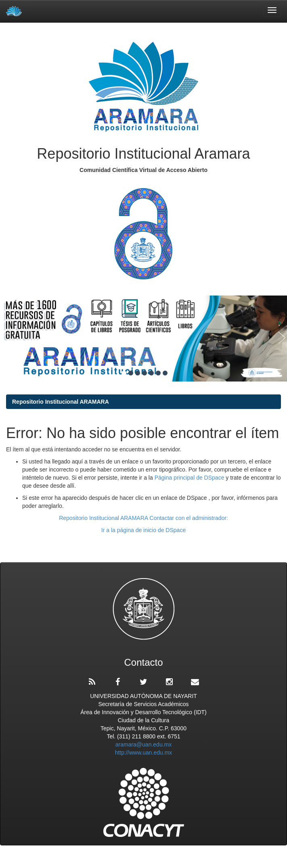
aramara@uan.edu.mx (144, 744)
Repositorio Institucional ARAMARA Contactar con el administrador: (143, 518)
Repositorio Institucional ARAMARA (61, 402)
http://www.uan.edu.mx (144, 753)
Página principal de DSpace (190, 478)
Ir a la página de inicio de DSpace (143, 530)
